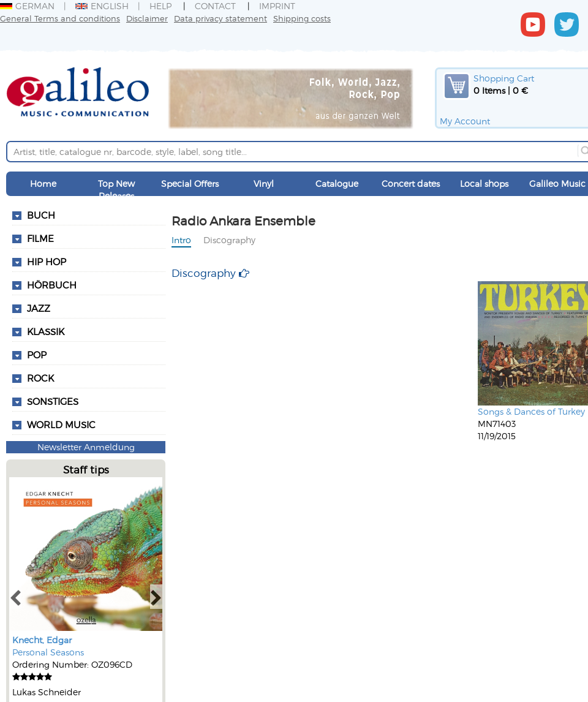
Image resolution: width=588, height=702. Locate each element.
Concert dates (411, 183)
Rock (40, 378)
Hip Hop (47, 262)
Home (43, 183)
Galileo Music (557, 183)
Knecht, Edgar (42, 640)
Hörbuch (52, 285)
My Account (465, 121)
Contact (215, 6)
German (27, 6)
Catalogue (337, 183)
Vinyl (264, 183)
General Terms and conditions (60, 18)
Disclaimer (147, 18)
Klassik (46, 331)
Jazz (39, 308)
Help (160, 6)
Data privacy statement (221, 18)
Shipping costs (302, 18)
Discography (229, 240)
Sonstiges (53, 401)
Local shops (484, 183)
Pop (37, 355)
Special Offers (190, 183)
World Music (61, 425)
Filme (40, 238)
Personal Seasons (48, 652)
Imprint (277, 6)
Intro (181, 240)
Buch (41, 215)
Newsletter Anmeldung (86, 447)
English (102, 6)
